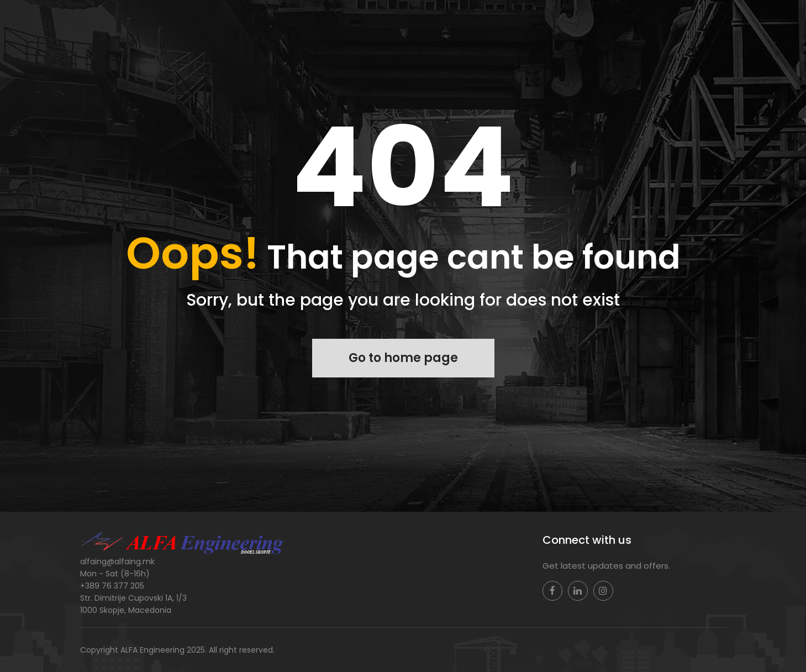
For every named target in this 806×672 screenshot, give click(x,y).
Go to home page (403, 358)
